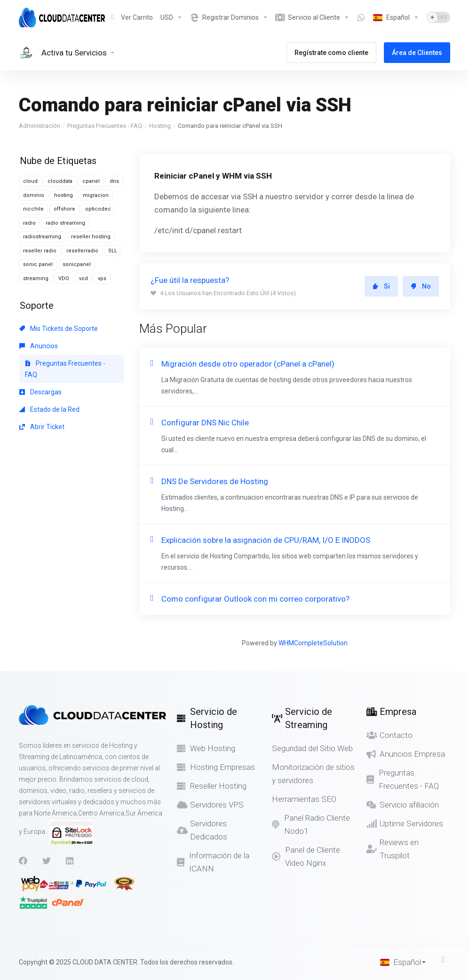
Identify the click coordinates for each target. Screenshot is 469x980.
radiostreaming (42, 237)
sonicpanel (77, 264)
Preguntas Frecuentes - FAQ (105, 126)
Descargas (40, 392)
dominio (34, 195)
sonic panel (38, 264)
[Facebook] (23, 861)
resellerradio (82, 251)
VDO (64, 278)
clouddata (60, 181)
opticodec (98, 209)
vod (83, 278)
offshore (64, 209)
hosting (64, 195)
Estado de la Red (49, 409)
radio (29, 223)
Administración (40, 126)
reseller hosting (91, 237)
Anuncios (39, 346)
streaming (36, 278)
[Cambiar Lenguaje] (396, 17)
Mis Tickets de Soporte (59, 329)
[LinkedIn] (70, 861)
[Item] (361, 17)
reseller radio (40, 251)
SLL (113, 251)
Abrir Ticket (42, 427)
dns (114, 181)
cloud (30, 181)
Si (381, 286)
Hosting (160, 126)
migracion (96, 195)
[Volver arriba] (446, 960)
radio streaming (65, 223)
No (421, 286)
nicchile (33, 209)
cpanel (91, 181)
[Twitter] (47, 861)
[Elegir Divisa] (171, 17)
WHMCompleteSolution (313, 643)
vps (102, 278)
